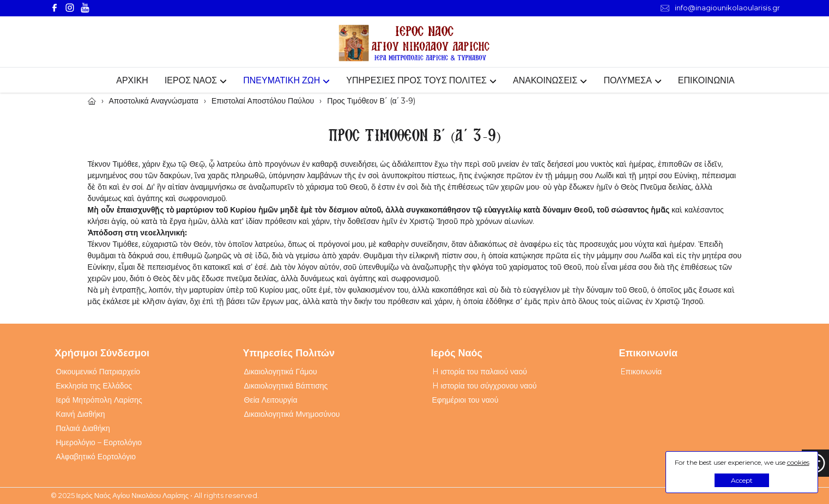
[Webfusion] (415, 43)
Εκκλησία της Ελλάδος (94, 386)
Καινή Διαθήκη (81, 414)
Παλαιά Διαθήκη (83, 428)
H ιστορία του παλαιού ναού (480, 372)
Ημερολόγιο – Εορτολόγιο (99, 442)
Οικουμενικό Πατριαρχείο (98, 372)
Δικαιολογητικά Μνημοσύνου (292, 414)
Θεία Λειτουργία (271, 400)
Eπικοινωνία (641, 372)
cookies (798, 462)
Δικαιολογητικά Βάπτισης (286, 386)
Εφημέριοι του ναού (465, 400)
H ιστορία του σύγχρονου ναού (485, 386)
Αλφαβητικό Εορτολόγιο (96, 457)
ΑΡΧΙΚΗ (132, 80)
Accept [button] (742, 480)
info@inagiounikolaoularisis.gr (720, 8)
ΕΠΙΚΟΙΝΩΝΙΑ (706, 80)
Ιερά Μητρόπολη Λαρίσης (99, 400)
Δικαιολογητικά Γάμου (281, 372)
